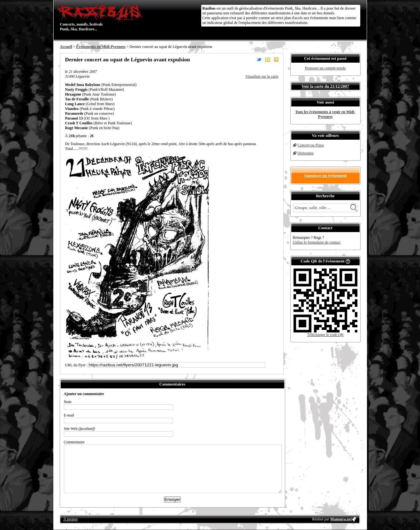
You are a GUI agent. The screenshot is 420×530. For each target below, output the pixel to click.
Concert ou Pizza (311, 145)
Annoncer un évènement (325, 175)
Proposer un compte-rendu (325, 68)
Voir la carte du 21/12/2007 (325, 86)
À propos (71, 519)
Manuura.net (341, 519)
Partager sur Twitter (259, 59)
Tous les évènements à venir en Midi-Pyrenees (325, 114)
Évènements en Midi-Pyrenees (101, 47)
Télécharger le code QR (325, 335)
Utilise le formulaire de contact (317, 242)
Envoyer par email (268, 59)
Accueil (66, 47)
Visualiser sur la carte (262, 76)
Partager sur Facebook (250, 59)
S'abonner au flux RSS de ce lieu (276, 59)
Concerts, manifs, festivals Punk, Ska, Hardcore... (101, 17)
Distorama (306, 153)
